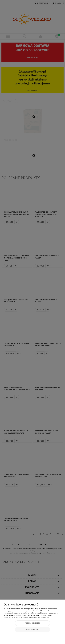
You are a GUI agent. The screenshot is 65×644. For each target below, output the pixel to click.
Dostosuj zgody (32, 630)
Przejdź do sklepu (32, 623)
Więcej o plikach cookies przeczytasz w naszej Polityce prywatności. (26, 617)
